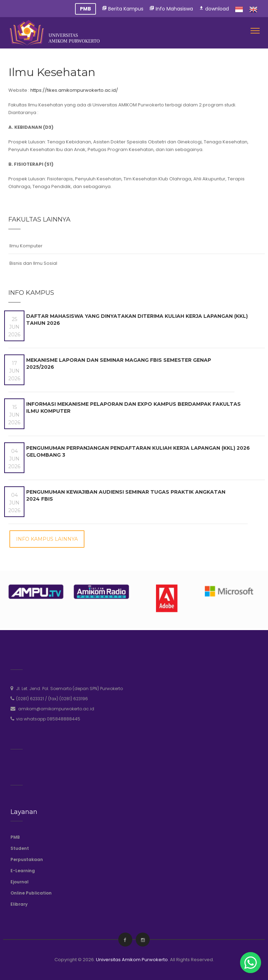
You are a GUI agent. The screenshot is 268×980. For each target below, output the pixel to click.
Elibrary (19, 904)
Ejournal (20, 882)
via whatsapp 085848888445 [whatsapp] (48, 719)
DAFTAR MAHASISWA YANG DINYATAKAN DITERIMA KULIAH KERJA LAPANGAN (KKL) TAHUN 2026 (137, 320)
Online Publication (31, 893)
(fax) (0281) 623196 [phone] (68, 699)
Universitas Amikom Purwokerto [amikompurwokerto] (132, 960)
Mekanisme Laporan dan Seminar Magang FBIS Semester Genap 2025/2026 (119, 364)
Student (20, 848)
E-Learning (23, 871)
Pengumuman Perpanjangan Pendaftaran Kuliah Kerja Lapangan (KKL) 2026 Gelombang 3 (138, 451)
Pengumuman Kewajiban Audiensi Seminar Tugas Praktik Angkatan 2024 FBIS (126, 495)
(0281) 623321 (30, 699)
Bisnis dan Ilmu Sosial (33, 263)
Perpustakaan (27, 859)
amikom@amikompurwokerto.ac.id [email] (56, 709)
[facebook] (125, 940)
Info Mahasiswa (171, 9)
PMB (15, 837)
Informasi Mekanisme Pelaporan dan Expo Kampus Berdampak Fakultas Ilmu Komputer (133, 407)
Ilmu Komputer (26, 246)
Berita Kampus (123, 9)
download (214, 9)
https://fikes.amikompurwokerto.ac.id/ (74, 90)
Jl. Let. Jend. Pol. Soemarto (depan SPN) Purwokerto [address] (69, 689)
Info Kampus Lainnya (47, 539)
